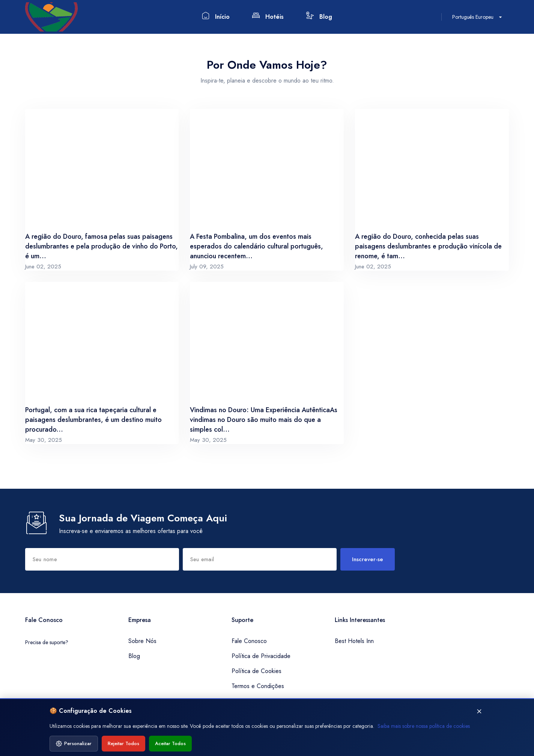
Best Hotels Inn (354, 641)
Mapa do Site (249, 701)
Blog (319, 16)
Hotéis (268, 16)
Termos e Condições (258, 686)
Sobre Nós (142, 641)
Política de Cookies (256, 671)
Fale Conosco (249, 641)
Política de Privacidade (261, 656)
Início (216, 16)
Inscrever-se (368, 559)
